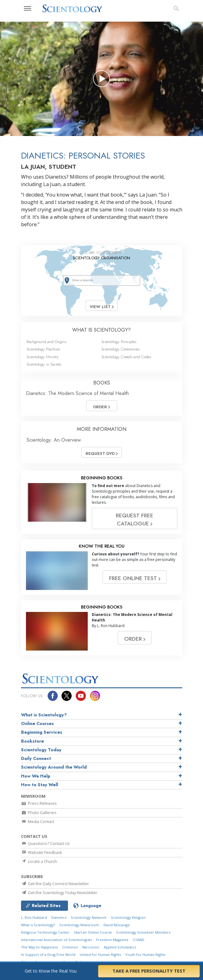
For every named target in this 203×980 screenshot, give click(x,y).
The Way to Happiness (39, 947)
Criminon (70, 947)
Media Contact (38, 821)
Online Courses (37, 723)
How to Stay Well (40, 785)
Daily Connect (36, 758)
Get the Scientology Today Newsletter (59, 893)
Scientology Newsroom (79, 925)
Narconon (91, 947)
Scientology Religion (128, 917)
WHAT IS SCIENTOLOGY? (101, 330)
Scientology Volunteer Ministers (143, 932)
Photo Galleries (39, 812)
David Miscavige (117, 925)
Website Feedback (42, 852)
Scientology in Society (44, 364)
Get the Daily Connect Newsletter (55, 884)
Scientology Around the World (54, 767)
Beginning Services (42, 732)
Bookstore (32, 741)
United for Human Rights (100, 955)
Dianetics (59, 917)
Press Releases (39, 803)
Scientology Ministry (43, 357)
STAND (139, 940)
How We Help (36, 776)
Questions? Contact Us (45, 843)
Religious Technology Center (45, 932)
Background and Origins (47, 342)
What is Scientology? (44, 715)
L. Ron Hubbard (34, 917)
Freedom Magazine (112, 940)
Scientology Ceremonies (121, 349)
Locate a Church (39, 861)
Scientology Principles (119, 342)
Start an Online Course (93, 932)
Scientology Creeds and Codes (126, 357)
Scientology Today (41, 750)
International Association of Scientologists (56, 940)
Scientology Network (89, 917)
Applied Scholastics (120, 947)
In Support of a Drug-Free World (48, 955)
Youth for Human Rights (145, 955)
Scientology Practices (43, 349)
